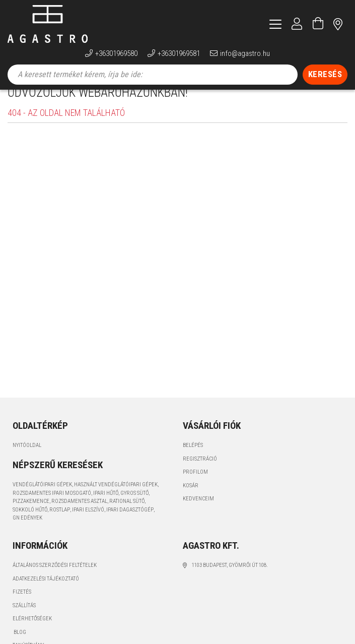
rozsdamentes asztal (79, 515)
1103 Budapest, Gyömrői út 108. (230, 579)
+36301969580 (116, 53)
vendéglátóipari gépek (42, 499)
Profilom (195, 486)
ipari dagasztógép (130, 524)
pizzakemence (31, 515)
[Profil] (297, 24)
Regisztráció (200, 473)
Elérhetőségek (32, 633)
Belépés (193, 459)
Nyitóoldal (27, 459)
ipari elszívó (88, 524)
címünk (338, 24)
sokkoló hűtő (30, 524)
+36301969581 (179, 53)
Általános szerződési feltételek (55, 579)
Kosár (191, 500)
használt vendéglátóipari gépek (116, 499)
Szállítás (24, 620)
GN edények (27, 532)
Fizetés (22, 606)
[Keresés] (325, 75)
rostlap (60, 524)
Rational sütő (127, 515)
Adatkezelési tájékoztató (46, 593)
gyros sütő (134, 507)
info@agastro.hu (245, 53)
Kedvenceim (198, 513)
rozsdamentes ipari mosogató (52, 507)
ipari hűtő (106, 507)
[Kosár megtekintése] (318, 24)
